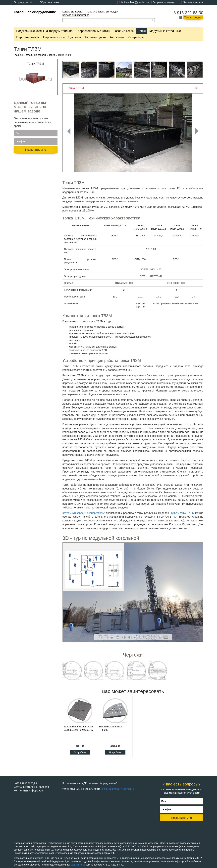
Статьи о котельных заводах (103, 12)
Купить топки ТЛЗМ (182, 513)
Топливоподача (95, 37)
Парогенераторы (28, 37)
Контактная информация (76, 15)
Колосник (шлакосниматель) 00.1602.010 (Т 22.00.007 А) (79, 728)
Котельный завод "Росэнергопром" (84, 513)
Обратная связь (50, 2)
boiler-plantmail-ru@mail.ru (118, 789)
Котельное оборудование (35, 12)
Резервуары (136, 37)
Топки (142, 31)
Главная (18, 55)
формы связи (78, 865)
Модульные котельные (165, 31)
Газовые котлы (124, 31)
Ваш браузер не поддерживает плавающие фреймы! (133, 592)
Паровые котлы (54, 37)
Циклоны (75, 37)
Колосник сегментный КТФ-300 (111, 728)
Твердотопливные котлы (93, 31)
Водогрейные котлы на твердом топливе (44, 31)
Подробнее (80, 752)
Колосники (117, 37)
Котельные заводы (73, 12)
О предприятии (23, 2)
